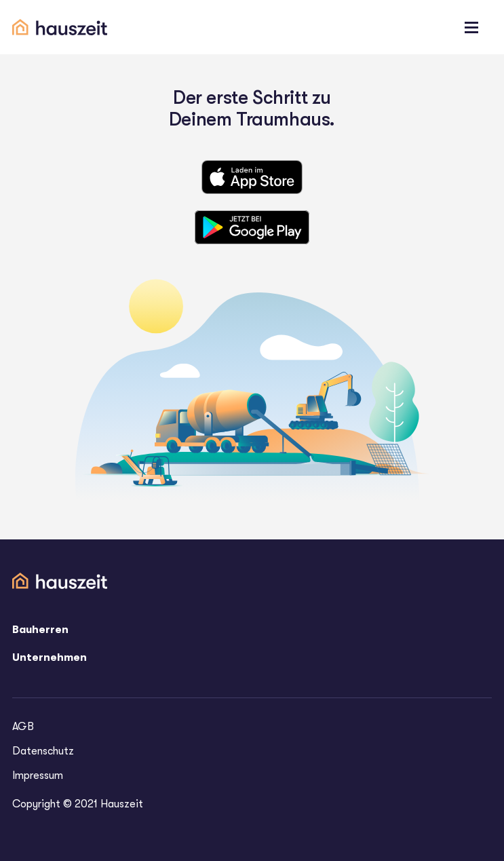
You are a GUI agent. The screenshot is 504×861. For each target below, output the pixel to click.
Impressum (38, 776)
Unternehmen (50, 657)
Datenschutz (43, 751)
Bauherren (40, 630)
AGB (23, 727)
